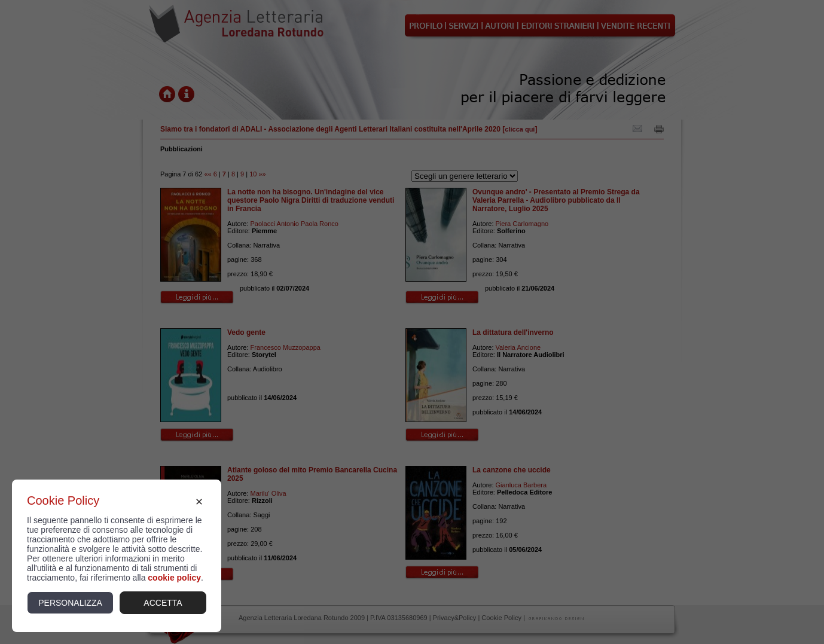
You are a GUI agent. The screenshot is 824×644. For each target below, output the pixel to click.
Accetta (163, 603)
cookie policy (174, 578)
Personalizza (70, 603)
